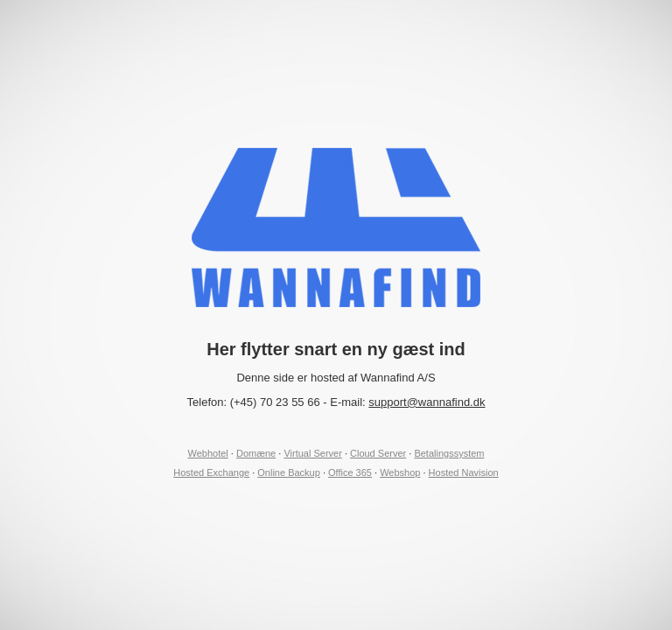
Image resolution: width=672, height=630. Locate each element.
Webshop (400, 472)
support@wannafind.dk (427, 402)
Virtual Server (312, 453)
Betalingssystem (449, 453)
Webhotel (208, 453)
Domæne (256, 453)
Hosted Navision (464, 472)
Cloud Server (378, 453)
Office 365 (350, 472)
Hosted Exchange (211, 472)
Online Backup (289, 472)
